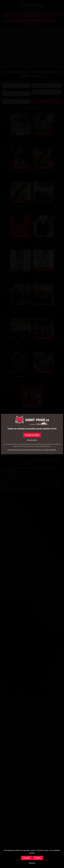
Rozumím (38, 858)
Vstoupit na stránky (32, 435)
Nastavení (26, 858)
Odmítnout (32, 863)
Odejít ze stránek (32, 440)
